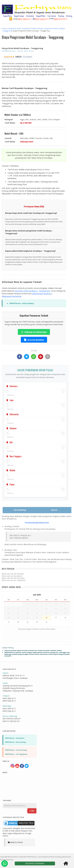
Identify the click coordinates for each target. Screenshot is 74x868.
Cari (32, 811)
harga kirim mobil (15, 28)
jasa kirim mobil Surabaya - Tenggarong (32, 291)
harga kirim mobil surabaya (33, 28)
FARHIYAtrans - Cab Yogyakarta (16, 754)
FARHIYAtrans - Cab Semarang (16, 750)
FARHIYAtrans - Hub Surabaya (22, 303)
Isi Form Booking (34, 340)
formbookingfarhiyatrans (37, 523)
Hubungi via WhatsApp (34, 332)
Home (4, 28)
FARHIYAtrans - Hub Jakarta (15, 738)
